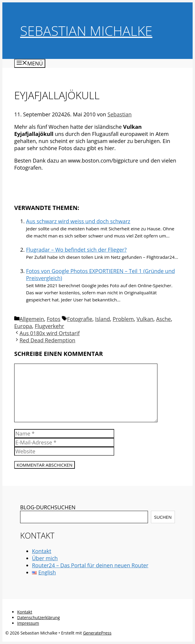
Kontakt (42, 551)
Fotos (54, 319)
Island (102, 319)
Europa (23, 326)
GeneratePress (97, 633)
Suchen (163, 517)
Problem (123, 319)
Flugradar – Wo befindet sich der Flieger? (76, 250)
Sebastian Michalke (86, 31)
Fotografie (80, 319)
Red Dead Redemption (47, 340)
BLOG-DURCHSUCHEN (48, 507)
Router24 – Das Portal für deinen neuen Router (90, 565)
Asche (164, 319)
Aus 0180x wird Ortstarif (50, 333)
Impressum (28, 623)
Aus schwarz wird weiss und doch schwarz (78, 221)
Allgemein (32, 319)
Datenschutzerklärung (38, 617)
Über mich (45, 558)
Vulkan (145, 319)
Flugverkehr (50, 326)
